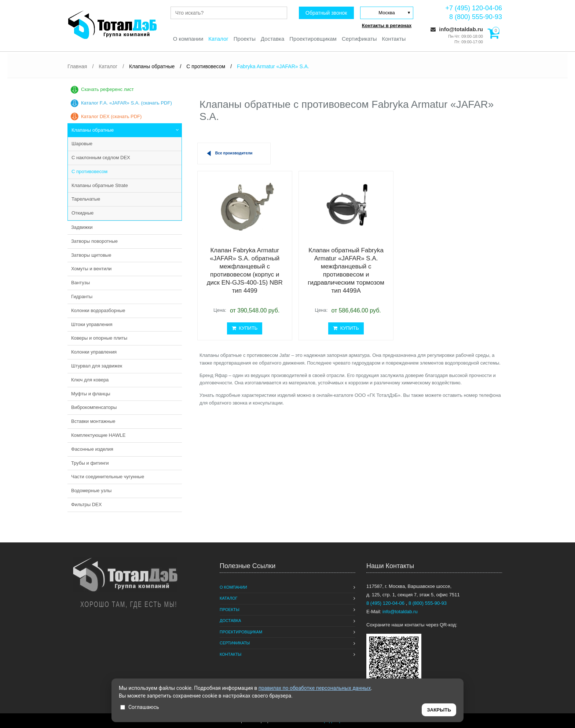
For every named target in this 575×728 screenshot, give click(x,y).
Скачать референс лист (107, 89)
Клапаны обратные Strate (100, 185)
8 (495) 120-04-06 (386, 603)
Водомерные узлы (91, 491)
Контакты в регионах (387, 25)
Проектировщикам (313, 39)
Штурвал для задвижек (97, 366)
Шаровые (82, 144)
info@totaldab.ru (457, 29)
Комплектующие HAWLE (98, 435)
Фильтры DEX (86, 504)
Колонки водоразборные (98, 310)
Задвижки (82, 227)
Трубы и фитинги (90, 463)
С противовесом (89, 171)
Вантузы (80, 283)
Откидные (83, 213)
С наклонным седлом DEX (101, 158)
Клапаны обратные (93, 130)
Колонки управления (94, 352)
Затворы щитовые (91, 255)
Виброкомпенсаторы (94, 407)
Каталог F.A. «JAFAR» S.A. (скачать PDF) (127, 103)
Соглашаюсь (140, 707)
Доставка (272, 39)
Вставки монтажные (93, 421)
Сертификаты (359, 39)
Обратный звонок (326, 13)
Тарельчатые (86, 199)
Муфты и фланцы (91, 394)
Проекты (245, 39)
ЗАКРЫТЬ (439, 710)
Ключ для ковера (90, 380)
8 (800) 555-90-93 (476, 17)
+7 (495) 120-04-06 (474, 8)
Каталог (218, 39)
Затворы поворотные (94, 241)
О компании (188, 39)
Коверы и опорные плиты (99, 338)
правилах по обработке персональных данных (315, 688)
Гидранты (82, 297)
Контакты (394, 39)
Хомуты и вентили (91, 269)
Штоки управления (92, 324)
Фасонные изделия (92, 449)
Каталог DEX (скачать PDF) (111, 116)
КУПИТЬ (245, 328)
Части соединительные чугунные (108, 477)
